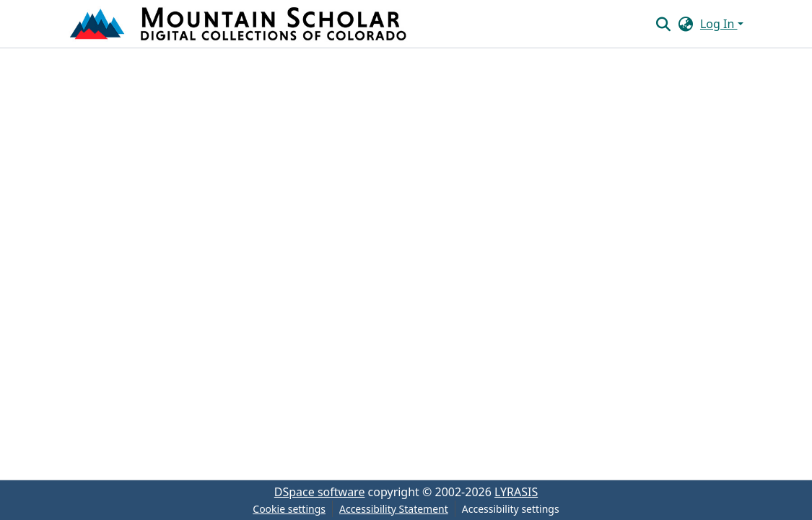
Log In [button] (719, 24)
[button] (240, 24)
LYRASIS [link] (516, 492)
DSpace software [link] (320, 492)
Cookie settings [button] (289, 509)
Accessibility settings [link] (511, 509)
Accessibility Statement (394, 509)
